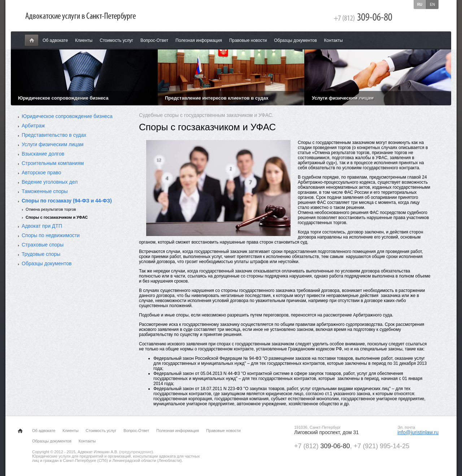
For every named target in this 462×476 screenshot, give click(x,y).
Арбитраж (33, 126)
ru (420, 5)
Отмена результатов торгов (51, 209)
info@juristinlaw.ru (418, 432)
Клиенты (84, 40)
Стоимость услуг (116, 40)
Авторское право (41, 173)
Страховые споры (43, 245)
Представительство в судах (54, 135)
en (432, 5)
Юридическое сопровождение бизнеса (67, 116)
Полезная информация (199, 40)
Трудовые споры (41, 254)
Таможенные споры (45, 191)
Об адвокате (55, 40)
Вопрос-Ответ (154, 40)
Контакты (334, 40)
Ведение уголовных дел (50, 182)
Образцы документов (295, 40)
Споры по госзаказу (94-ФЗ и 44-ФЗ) (67, 201)
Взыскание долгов (43, 154)
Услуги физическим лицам (53, 144)
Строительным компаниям (53, 163)
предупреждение (136, 452)
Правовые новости (248, 40)
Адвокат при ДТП (42, 226)
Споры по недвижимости (51, 235)
